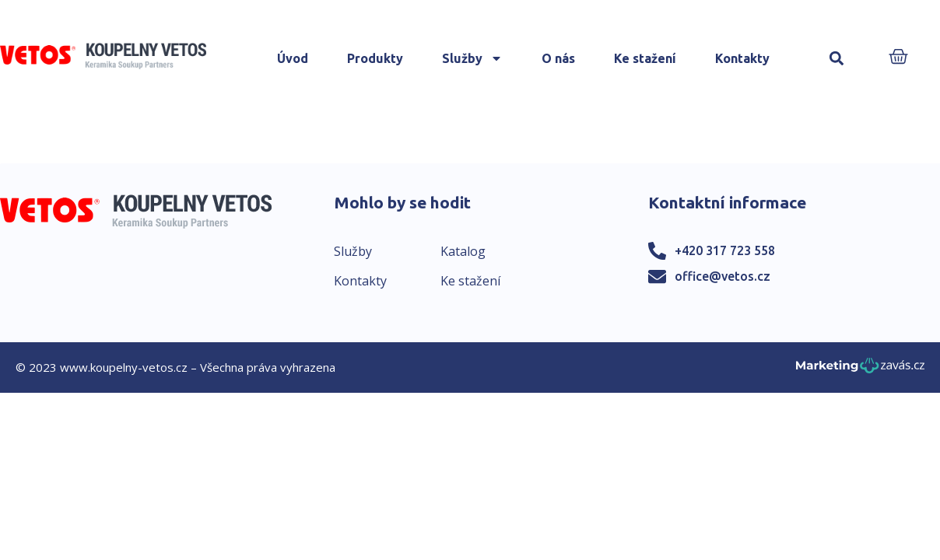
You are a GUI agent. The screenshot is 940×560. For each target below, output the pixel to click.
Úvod (293, 58)
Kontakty (742, 58)
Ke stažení (645, 58)
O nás (558, 58)
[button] (837, 59)
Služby (472, 58)
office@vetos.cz (723, 276)
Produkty (375, 58)
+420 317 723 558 (725, 250)
